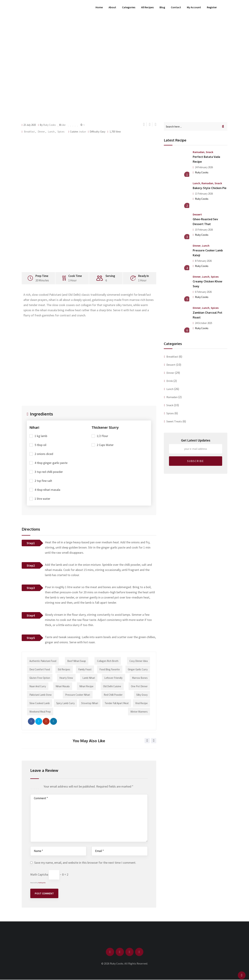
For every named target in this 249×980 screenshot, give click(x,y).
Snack (210, 152)
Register (212, 7)
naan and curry (38, 686)
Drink (170, 381)
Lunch (51, 132)
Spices (61, 132)
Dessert (197, 214)
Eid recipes (64, 669)
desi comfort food (40, 669)
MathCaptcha (42, 883)
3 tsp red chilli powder (49, 472)
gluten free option (40, 678)
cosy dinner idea (138, 661)
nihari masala (63, 686)
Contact (176, 7)
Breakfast (29, 132)
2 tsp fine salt (43, 481)
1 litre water (42, 499)
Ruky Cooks (49, 125)
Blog (162, 7)
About (112, 7)
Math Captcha (39, 874)
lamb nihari (89, 678)
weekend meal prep (40, 712)
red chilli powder (113, 695)
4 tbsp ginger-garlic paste (51, 463)
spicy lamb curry (65, 703)
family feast (85, 669)
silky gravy (142, 695)
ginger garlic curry (138, 669)
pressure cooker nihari (78, 695)
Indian (82, 132)
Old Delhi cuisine (112, 686)
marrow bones (140, 678)
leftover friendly (113, 678)
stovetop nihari (90, 703)
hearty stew (66, 678)
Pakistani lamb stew (41, 695)
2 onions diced (44, 454)
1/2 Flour (102, 436)
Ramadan (199, 152)
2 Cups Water (105, 445)
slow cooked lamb (40, 703)
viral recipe (141, 703)
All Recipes (147, 7)
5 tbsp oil (40, 445)
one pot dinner (139, 686)
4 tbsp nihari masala (47, 490)
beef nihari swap (77, 661)
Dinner (41, 132)
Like (62, 125)
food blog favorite (110, 669)
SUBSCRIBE (196, 461)
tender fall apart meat (116, 703)
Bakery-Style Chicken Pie (210, 188)
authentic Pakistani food (43, 661)
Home (99, 7)
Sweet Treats (174, 421)
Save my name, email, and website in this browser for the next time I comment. (85, 863)
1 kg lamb (41, 436)
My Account (194, 7)
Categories (129, 7)
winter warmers (139, 712)
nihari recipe (86, 686)
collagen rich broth (108, 661)
